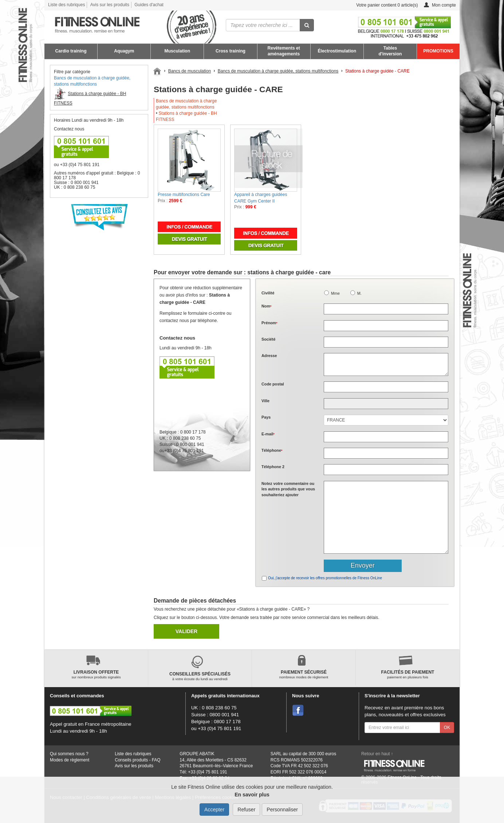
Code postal (273, 384)
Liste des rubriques (66, 5)
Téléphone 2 (273, 467)
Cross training (231, 51)
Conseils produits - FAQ (137, 760)
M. (359, 293)
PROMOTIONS (438, 51)
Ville (265, 401)
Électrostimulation (337, 51)
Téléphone (272, 450)
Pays (266, 417)
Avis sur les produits (110, 5)
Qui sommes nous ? (69, 754)
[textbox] (386, 387)
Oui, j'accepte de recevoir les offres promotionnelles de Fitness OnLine (325, 578)
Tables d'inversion (390, 51)
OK (447, 728)
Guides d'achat (149, 5)
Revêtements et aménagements (283, 51)
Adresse (269, 356)
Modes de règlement (70, 760)
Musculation (178, 51)
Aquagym (124, 51)
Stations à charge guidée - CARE (377, 71)
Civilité (268, 293)
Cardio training (71, 51)
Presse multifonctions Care (184, 195)
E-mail (268, 434)
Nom (266, 306)
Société (268, 339)
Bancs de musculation (190, 71)
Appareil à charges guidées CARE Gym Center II (261, 198)
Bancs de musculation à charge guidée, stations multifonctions (278, 71)
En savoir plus (252, 795)
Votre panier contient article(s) (381, 5)
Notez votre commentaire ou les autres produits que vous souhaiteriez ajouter (288, 489)
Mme (335, 293)
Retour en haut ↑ (377, 754)
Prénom (269, 323)
